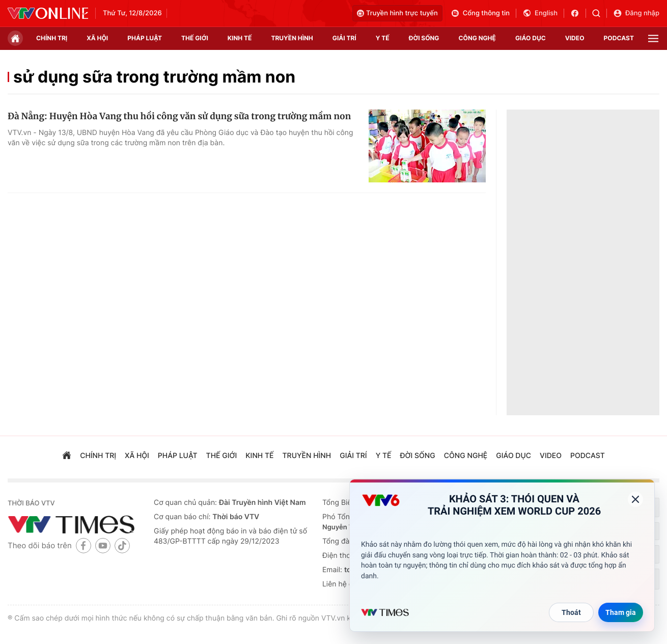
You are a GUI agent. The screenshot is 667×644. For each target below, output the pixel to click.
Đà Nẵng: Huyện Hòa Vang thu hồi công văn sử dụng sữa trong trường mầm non (179, 116)
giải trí (344, 38)
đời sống (424, 38)
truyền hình (292, 38)
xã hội (97, 38)
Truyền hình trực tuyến (397, 13)
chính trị (52, 38)
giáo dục (531, 38)
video (575, 38)
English (540, 13)
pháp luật (145, 38)
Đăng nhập (636, 13)
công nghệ (477, 38)
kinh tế (240, 38)
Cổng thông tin (480, 13)
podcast (619, 38)
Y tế (383, 38)
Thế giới (195, 38)
